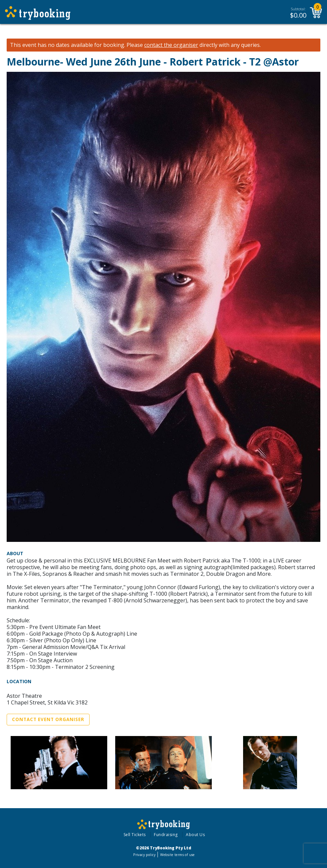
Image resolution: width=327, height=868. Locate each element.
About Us (195, 835)
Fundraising (166, 835)
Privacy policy (144, 855)
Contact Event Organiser (48, 719)
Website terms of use (177, 855)
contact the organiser (171, 45)
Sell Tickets (135, 835)
